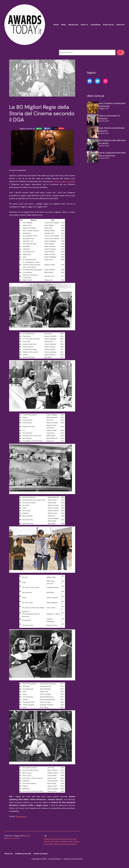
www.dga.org (21, 817)
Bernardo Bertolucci (65, 839)
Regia (61, 844)
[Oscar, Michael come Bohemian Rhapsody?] (93, 133)
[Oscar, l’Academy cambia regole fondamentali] (93, 108)
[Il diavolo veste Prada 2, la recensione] (93, 120)
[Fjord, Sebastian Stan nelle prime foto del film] (93, 145)
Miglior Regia (54, 844)
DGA (71, 841)
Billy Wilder (55, 841)
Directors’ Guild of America (63, 181)
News (28, 836)
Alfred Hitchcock (50, 839)
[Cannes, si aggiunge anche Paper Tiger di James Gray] (93, 157)
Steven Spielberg (70, 844)
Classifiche (64, 841)
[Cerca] (120, 53)
